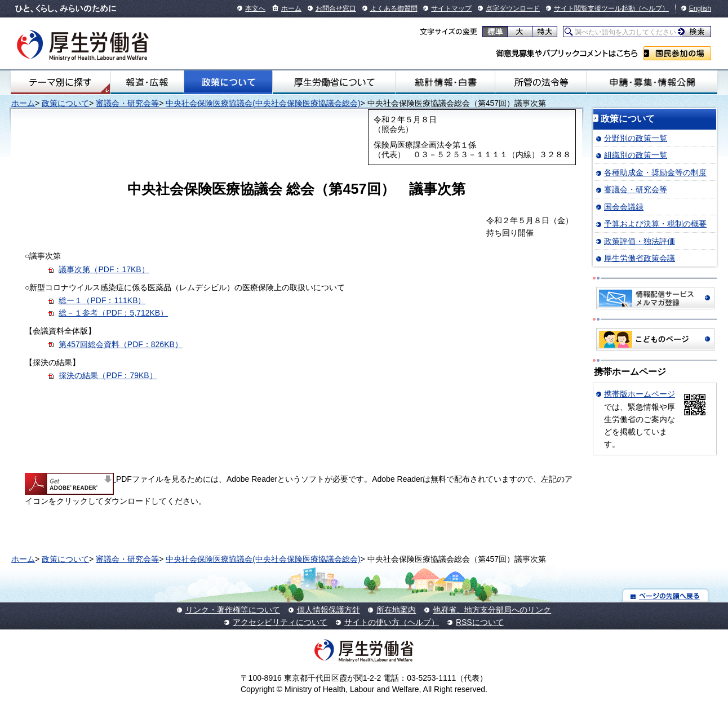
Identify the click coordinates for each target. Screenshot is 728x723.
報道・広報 (147, 82)
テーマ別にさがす (60, 82)
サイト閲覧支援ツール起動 (594, 8)
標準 (495, 32)
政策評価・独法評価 (640, 241)
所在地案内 (396, 610)
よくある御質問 (394, 8)
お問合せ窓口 (336, 8)
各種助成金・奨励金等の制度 (655, 172)
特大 (545, 32)
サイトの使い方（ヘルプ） (392, 622)
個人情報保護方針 (329, 610)
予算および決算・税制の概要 (655, 224)
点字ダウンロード (513, 8)
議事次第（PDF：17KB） (104, 269)
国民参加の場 (677, 53)
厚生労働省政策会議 (640, 258)
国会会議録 (624, 207)
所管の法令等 (541, 82)
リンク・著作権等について (233, 610)
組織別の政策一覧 (636, 155)
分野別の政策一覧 (636, 138)
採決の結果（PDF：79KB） (108, 375)
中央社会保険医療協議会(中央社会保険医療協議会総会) (263, 103)
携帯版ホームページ (640, 394)
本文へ (255, 8)
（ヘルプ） (652, 8)
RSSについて (480, 622)
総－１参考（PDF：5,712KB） (113, 313)
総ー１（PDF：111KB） (102, 300)
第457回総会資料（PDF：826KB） (120, 344)
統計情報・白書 (445, 82)
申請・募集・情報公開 (652, 82)
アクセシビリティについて (280, 622)
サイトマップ (451, 8)
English (700, 8)
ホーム (291, 8)
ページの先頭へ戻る (666, 595)
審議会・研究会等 (127, 103)
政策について (228, 82)
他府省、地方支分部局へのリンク (492, 610)
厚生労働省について (334, 82)
